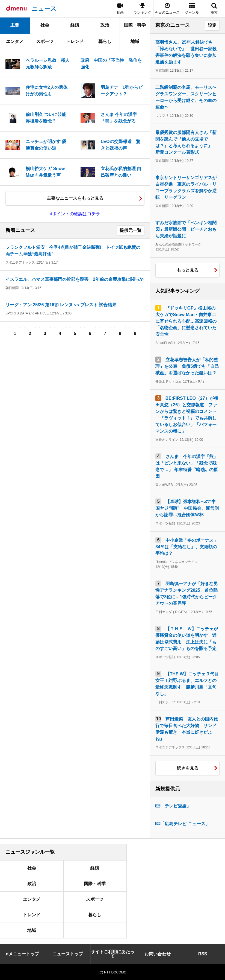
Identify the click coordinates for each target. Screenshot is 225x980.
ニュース (44, 9)
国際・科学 (135, 25)
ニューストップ (68, 954)
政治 (105, 25)
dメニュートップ (23, 954)
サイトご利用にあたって (112, 954)
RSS (203, 954)
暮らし (105, 41)
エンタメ (15, 41)
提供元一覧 (131, 230)
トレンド (75, 41)
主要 (15, 25)
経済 (75, 25)
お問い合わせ (158, 954)
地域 (135, 41)
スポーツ (45, 41)
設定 (212, 25)
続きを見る (188, 768)
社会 (45, 25)
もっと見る (188, 270)
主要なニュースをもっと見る (75, 198)
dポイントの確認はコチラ (75, 214)
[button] (192, 9)
